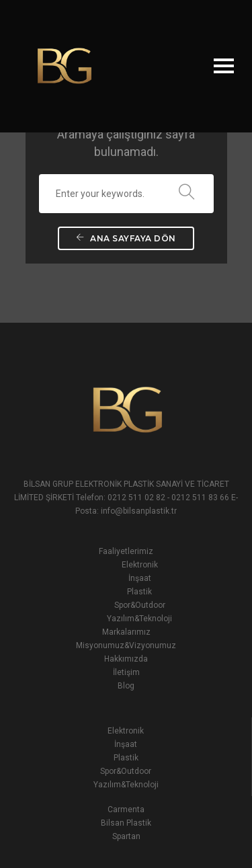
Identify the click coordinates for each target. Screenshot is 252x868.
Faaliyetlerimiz (126, 551)
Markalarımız (126, 632)
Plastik (139, 592)
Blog (126, 686)
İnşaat (140, 578)
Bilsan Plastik (126, 823)
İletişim (126, 672)
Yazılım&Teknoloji (139, 619)
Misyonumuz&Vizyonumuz (126, 645)
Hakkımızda (126, 659)
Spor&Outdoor (140, 605)
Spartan (126, 836)
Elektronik (140, 565)
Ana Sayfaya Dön (126, 238)
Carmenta (126, 810)
